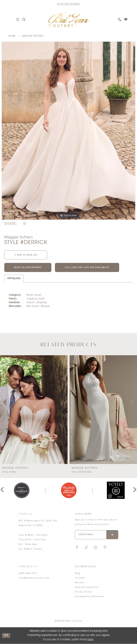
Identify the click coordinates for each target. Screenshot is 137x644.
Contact (80, 578)
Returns (80, 583)
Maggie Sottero (33, 36)
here (90, 640)
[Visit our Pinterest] (105, 548)
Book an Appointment (28, 268)
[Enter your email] (97, 535)
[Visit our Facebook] (77, 548)
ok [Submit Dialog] (6, 636)
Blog (78, 574)
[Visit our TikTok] (86, 548)
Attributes (14, 279)
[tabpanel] (68, 131)
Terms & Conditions (87, 588)
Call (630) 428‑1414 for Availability (88, 268)
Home (12, 36)
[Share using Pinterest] (25, 224)
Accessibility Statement (90, 597)
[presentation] (34, 410)
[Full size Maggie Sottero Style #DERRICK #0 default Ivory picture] (68, 131)
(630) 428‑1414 (28, 574)
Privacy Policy (84, 592)
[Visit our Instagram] (95, 548)
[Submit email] (112, 535)
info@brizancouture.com (34, 578)
